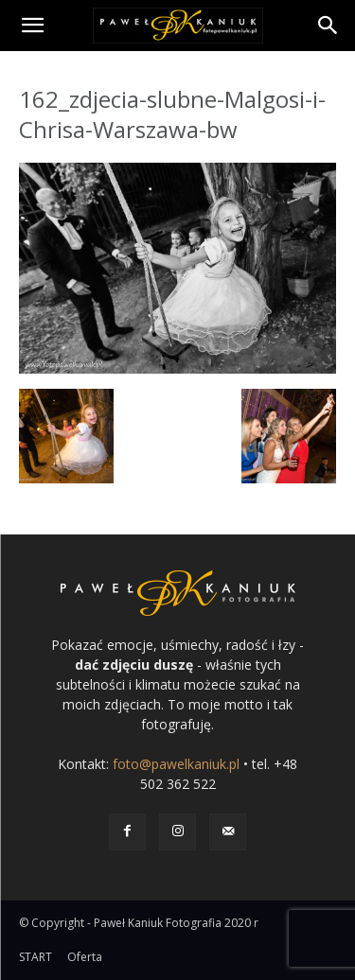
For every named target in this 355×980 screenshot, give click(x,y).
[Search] (328, 26)
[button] (32, 26)
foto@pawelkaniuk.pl (176, 764)
